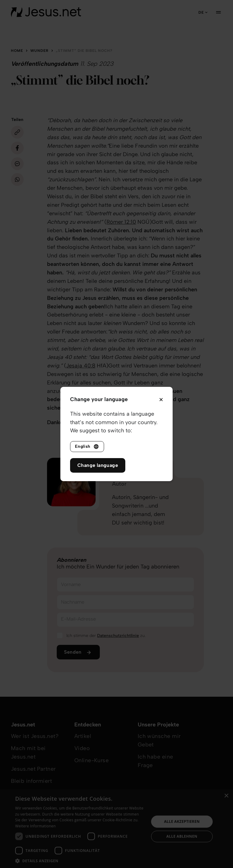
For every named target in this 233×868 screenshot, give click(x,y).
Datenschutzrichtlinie (118, 636)
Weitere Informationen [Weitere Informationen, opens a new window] (35, 826)
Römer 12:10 (121, 222)
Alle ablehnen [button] (182, 836)
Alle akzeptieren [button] (182, 821)
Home (17, 51)
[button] (80, 861)
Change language (98, 465)
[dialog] (116, 829)
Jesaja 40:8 (81, 366)
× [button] (226, 796)
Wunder (39, 51)
